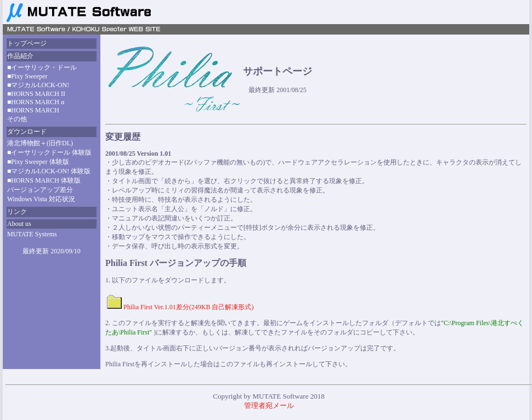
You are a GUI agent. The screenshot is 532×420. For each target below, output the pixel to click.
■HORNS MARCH (33, 110)
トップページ (27, 43)
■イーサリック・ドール (42, 67)
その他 (17, 119)
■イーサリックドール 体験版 (49, 152)
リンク (17, 212)
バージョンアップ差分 (40, 190)
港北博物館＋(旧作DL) (40, 143)
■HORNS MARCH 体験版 (44, 180)
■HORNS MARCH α (36, 102)
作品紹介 (20, 56)
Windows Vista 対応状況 (41, 199)
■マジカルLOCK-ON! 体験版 (49, 171)
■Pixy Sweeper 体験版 (38, 162)
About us (19, 224)
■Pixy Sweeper (27, 76)
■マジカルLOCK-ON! (38, 85)
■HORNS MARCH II (36, 94)
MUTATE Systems (32, 234)
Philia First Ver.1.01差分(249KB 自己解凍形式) (188, 307)
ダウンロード (27, 132)
